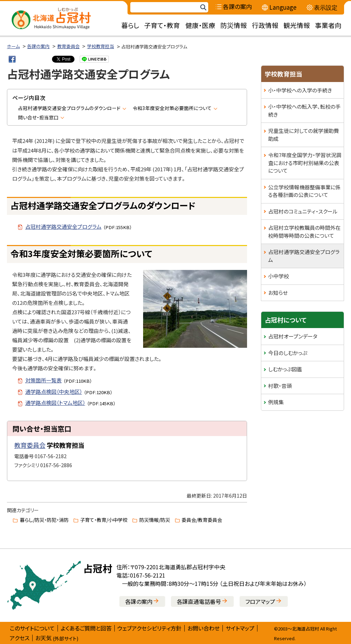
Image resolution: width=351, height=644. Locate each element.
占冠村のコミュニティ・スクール (303, 211)
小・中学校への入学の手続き (300, 90)
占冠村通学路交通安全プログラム (304, 256)
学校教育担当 (100, 46)
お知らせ (278, 293)
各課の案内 (38, 46)
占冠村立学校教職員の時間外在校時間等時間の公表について (304, 232)
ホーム (13, 46)
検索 (203, 7)
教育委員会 (68, 46)
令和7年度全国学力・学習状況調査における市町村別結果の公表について (305, 163)
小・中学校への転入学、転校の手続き (304, 110)
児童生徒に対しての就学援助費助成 (304, 135)
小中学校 (279, 276)
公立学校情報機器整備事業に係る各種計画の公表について (304, 191)
